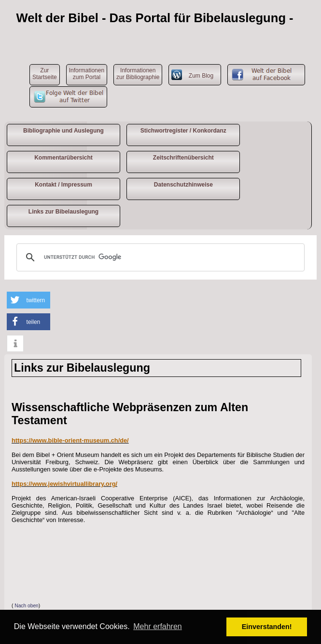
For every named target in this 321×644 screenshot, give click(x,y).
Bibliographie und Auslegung (63, 131)
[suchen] (159, 257)
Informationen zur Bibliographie (138, 74)
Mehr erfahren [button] (158, 626)
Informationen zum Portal (87, 74)
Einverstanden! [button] (267, 627)
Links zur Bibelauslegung (63, 212)
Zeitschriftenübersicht (183, 158)
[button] (28, 300)
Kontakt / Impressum (63, 185)
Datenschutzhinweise (183, 185)
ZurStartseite (45, 74)
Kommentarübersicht (63, 158)
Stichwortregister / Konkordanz (183, 131)
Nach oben (27, 606)
